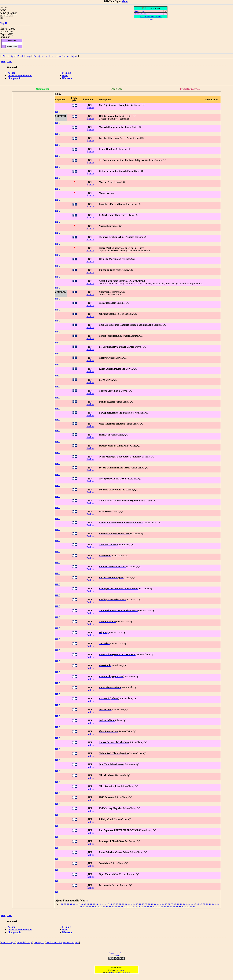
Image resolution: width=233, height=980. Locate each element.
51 (207, 904)
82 (157, 906)
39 (172, 904)
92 (186, 906)
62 (99, 906)
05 (74, 904)
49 (201, 904)
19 (114, 904)
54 (216, 904)
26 (134, 904)
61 (96, 906)
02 (65, 904)
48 (198, 904)
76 (139, 906)
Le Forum (120, 970)
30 (146, 904)
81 (154, 906)
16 (105, 904)
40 (175, 904)
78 (145, 906)
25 (132, 904)
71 (125, 906)
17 (108, 904)
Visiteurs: (116, 955)
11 (91, 904)
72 (128, 906)
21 (120, 904)
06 (77, 904)
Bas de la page (24, 56)
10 (88, 904)
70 (122, 906)
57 (84, 906)
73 (131, 906)
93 (188, 906)
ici (87, 901)
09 (85, 904)
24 (129, 904)
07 (79, 904)
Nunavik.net (139, 11)
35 (161, 904)
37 (166, 904)
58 (87, 906)
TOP (3, 61)
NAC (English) (9, 14)
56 (81, 906)
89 (177, 906)
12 (94, 904)
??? (11, 34)
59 (90, 906)
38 (169, 904)
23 (126, 904)
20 (117, 904)
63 (102, 906)
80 (151, 906)
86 (168, 906)
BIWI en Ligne (8, 56)
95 (194, 906)
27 (137, 904)
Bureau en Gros (140, 14)
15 (103, 904)
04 (71, 904)
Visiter (10, 32)
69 (119, 906)
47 (195, 904)
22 (123, 904)
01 (62, 904)
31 (149, 904)
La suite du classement (151, 17)
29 (143, 904)
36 (163, 904)
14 (100, 904)
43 (184, 904)
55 (219, 904)
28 (140, 904)
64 (104, 906)
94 (191, 906)
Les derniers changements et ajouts (61, 56)
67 (113, 906)
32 (152, 904)
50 (204, 904)
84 (162, 906)
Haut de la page (25, 943)
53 (213, 904)
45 (190, 904)
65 (107, 906)
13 (97, 904)
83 (160, 906)
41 (178, 904)
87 (171, 906)
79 (148, 906)
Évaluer (90, 108)
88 (174, 906)
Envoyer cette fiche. (116, 953)
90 (180, 906)
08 (82, 904)
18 (111, 904)
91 (183, 906)
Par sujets (38, 56)
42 (181, 904)
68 (116, 906)
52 (210, 904)
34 (158, 904)
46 (192, 904)
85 (165, 906)
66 (110, 906)
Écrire (3, 32)
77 (142, 906)
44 (187, 904)
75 (136, 906)
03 (68, 904)
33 (155, 904)
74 (133, 906)
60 (93, 906)
